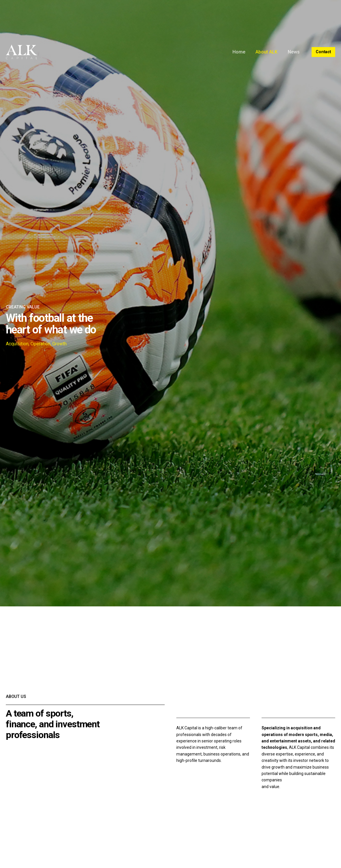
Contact (323, 52)
